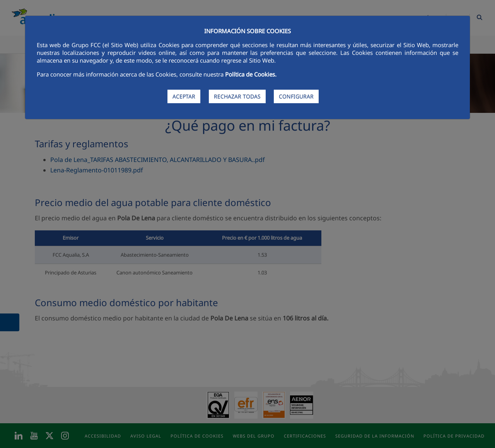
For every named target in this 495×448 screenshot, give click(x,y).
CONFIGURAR (296, 96)
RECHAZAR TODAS (237, 96)
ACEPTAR (184, 96)
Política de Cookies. (251, 74)
